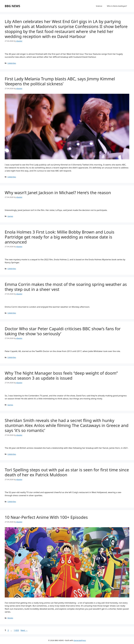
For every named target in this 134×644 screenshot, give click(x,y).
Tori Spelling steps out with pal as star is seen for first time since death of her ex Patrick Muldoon (67, 472)
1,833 (16, 630)
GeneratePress (80, 640)
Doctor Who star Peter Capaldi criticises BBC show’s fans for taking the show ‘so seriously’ (63, 331)
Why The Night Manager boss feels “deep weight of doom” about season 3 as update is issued (61, 376)
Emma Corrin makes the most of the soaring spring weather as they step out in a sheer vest (66, 287)
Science (99, 6)
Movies (10, 618)
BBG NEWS (12, 6)
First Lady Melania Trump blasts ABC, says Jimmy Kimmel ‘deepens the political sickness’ (60, 81)
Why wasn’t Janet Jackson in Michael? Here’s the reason (58, 193)
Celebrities (12, 63)
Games (10, 216)
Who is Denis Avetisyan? (117, 6)
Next (24, 630)
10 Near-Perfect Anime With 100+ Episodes (46, 517)
